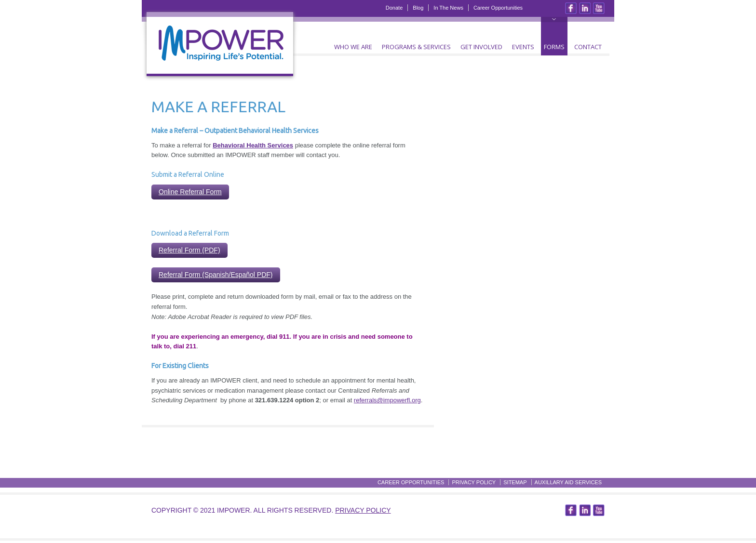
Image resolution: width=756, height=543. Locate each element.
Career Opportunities (498, 8)
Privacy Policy (474, 482)
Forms (554, 47)
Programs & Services (416, 47)
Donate (394, 8)
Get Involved (481, 47)
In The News (448, 8)
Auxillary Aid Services (568, 482)
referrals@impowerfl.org (387, 400)
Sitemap (515, 482)
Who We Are (353, 47)
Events (523, 47)
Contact (588, 47)
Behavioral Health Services (253, 145)
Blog (418, 8)
